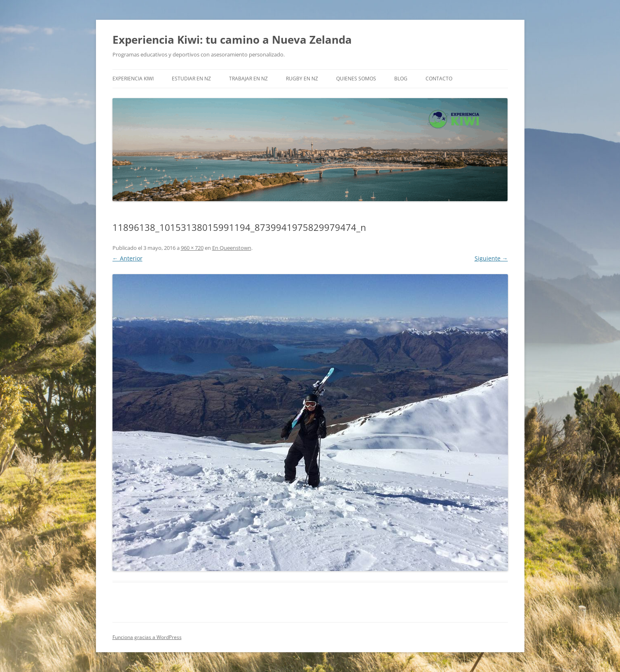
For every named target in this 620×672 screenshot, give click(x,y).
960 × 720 (192, 248)
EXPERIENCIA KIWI (133, 79)
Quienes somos (356, 79)
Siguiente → (491, 258)
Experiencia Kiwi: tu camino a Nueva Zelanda (232, 40)
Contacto (439, 79)
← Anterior (128, 258)
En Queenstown (232, 248)
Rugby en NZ (302, 79)
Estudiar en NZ (191, 79)
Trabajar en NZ (248, 79)
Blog (401, 79)
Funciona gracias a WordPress (147, 637)
